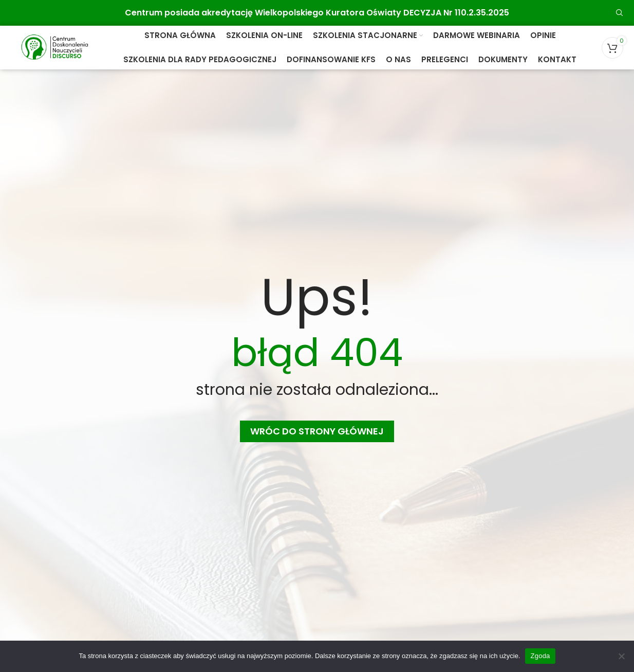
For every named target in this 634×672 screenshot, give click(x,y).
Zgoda (540, 656)
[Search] (620, 13)
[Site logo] (54, 47)
